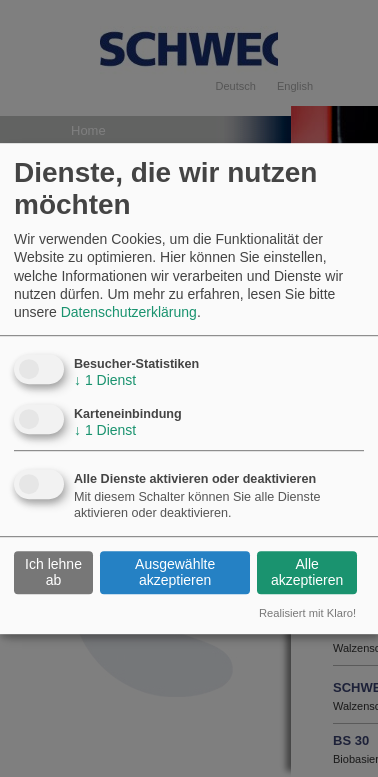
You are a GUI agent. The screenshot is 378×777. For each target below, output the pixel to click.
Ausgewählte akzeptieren (175, 572)
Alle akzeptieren (307, 572)
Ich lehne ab (53, 572)
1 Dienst (105, 380)
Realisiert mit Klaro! (307, 613)
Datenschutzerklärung (129, 312)
